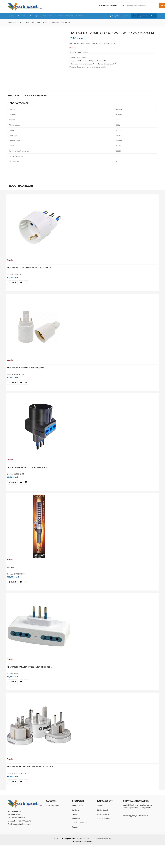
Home (12, 16)
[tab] (15, 96)
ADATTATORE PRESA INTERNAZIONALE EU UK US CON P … (32, 787)
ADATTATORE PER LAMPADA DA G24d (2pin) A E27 (29, 373)
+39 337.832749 (25, 844)
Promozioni (47, 16)
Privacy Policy (78, 864)
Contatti (80, 16)
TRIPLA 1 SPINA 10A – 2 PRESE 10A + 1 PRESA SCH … (30, 476)
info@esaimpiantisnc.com (22, 847)
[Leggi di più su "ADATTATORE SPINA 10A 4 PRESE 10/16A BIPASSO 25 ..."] (14, 699)
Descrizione (14, 95)
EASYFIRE (12, 580)
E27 (106, 61)
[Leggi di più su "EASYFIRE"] (14, 595)
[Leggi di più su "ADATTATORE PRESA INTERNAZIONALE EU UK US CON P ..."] (14, 802)
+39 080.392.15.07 (18, 840)
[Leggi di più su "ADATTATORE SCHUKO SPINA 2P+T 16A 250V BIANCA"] (14, 284)
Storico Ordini (102, 833)
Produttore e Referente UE (104, 64)
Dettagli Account (103, 841)
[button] (147, 16)
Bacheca (100, 828)
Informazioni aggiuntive (35, 95)
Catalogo (34, 16)
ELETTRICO (19, 23)
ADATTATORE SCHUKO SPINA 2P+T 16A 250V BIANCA (31, 269)
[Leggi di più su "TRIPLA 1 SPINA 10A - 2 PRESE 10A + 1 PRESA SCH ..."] (14, 491)
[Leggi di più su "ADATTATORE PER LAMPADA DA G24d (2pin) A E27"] (14, 388)
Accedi (125, 16)
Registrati (117, 16)
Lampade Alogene (96, 61)
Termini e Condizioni (64, 16)
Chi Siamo (22, 16)
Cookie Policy (87, 864)
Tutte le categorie (53, 828)
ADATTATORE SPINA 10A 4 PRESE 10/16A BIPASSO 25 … (31, 684)
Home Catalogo (78, 828)
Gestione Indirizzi (104, 837)
